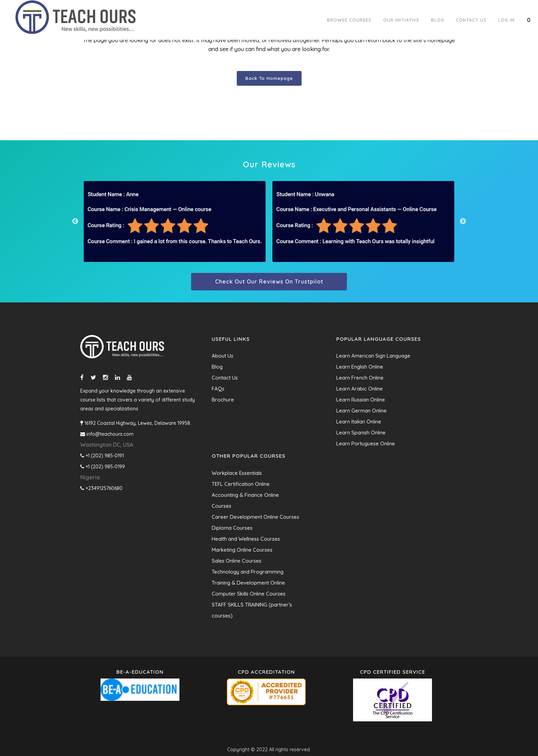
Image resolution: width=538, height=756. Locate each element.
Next (463, 221)
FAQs (218, 389)
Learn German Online (361, 411)
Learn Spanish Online (361, 433)
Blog (217, 367)
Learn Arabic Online (360, 389)
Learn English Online (360, 367)
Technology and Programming (248, 572)
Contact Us (225, 378)
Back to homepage (269, 78)
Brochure (223, 400)
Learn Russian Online (361, 400)
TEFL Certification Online (241, 484)
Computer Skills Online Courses (249, 594)
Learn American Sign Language (373, 356)
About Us (223, 356)
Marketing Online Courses (242, 550)
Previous (75, 221)
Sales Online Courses (237, 561)
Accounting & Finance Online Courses (245, 500)
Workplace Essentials (237, 473)
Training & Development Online (248, 583)
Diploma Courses (232, 528)
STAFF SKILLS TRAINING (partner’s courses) (252, 610)
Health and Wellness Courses (246, 539)
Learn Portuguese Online (366, 443)
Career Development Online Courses (255, 517)
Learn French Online (360, 378)
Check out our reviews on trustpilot (269, 281)
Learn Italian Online (359, 422)
